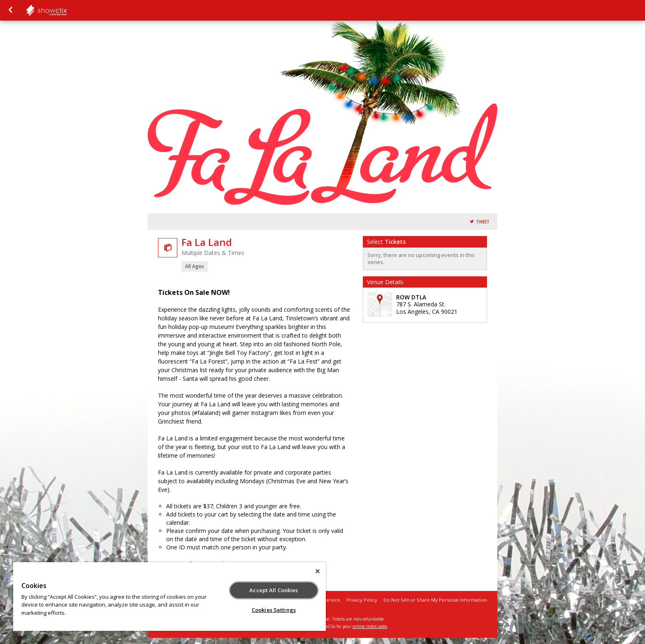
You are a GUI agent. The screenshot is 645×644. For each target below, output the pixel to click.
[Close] (318, 571)
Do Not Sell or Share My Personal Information (435, 600)
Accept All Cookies (274, 590)
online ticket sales (370, 626)
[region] (169, 597)
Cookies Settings (274, 610)
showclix (67, 10)
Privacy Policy (362, 600)
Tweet (483, 222)
